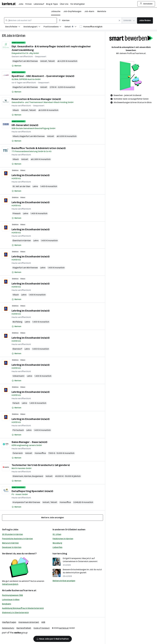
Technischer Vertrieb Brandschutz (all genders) (41, 465)
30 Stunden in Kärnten (12, 534)
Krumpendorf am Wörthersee (26, 502)
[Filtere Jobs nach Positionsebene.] (54, 27)
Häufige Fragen (9, 622)
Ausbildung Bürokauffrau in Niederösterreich (23, 608)
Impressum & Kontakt (29, 622)
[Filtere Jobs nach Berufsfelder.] (14, 27)
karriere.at (30, 590)
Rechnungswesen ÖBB (12, 595)
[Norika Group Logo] (15, 633)
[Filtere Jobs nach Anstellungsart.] (33, 27)
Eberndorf (17, 349)
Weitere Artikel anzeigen (64, 581)
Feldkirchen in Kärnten (63, 539)
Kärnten (20, 36)
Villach (16, 110)
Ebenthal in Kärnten (22, 241)
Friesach (17, 213)
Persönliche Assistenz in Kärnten (17, 539)
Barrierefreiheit (24, 628)
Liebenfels (57, 547)
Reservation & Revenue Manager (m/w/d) (36, 99)
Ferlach (16, 403)
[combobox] (30, 20)
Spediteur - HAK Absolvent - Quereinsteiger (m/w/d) (43, 76)
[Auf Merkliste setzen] (16, 66)
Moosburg (57, 543)
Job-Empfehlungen (72, 11)
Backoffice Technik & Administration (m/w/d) (39, 148)
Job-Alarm (89, 11)
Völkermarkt (19, 376)
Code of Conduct (42, 628)
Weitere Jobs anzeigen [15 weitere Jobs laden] (53, 518)
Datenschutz (8, 628)
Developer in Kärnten (12, 547)
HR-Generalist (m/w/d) (25, 125)
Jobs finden (145, 20)
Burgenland (38, 476)
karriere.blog (60, 554)
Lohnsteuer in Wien (11, 600)
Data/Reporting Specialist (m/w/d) (32, 491)
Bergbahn (7, 604)
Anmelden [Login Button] (146, 4)
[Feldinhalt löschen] (119, 20)
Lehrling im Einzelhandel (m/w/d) (31, 175)
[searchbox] (30, 20)
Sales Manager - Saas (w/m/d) (29, 442)
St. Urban (57, 534)
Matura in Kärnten (10, 543)
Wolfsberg (17, 322)
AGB (43, 622)
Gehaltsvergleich (10, 584)
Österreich (18, 453)
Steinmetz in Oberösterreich (15, 613)
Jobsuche (56, 11)
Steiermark (18, 476)
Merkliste (102, 11)
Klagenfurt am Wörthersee (25, 61)
